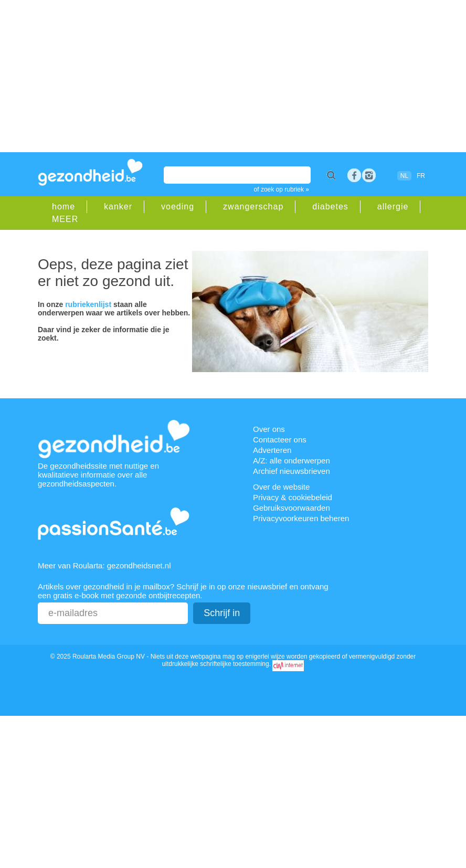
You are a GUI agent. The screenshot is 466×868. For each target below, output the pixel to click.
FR (421, 176)
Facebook (354, 175)
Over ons (269, 429)
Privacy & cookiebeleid (293, 497)
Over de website (281, 487)
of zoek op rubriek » (282, 189)
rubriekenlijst (88, 304)
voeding (178, 207)
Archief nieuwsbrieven (292, 471)
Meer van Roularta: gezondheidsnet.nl (104, 565)
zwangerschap (253, 207)
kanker (118, 207)
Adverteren (272, 450)
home (63, 207)
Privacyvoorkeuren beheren (301, 518)
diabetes (330, 207)
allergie (393, 207)
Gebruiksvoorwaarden (292, 508)
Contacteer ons (280, 440)
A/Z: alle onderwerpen (292, 461)
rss (369, 175)
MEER (65, 219)
